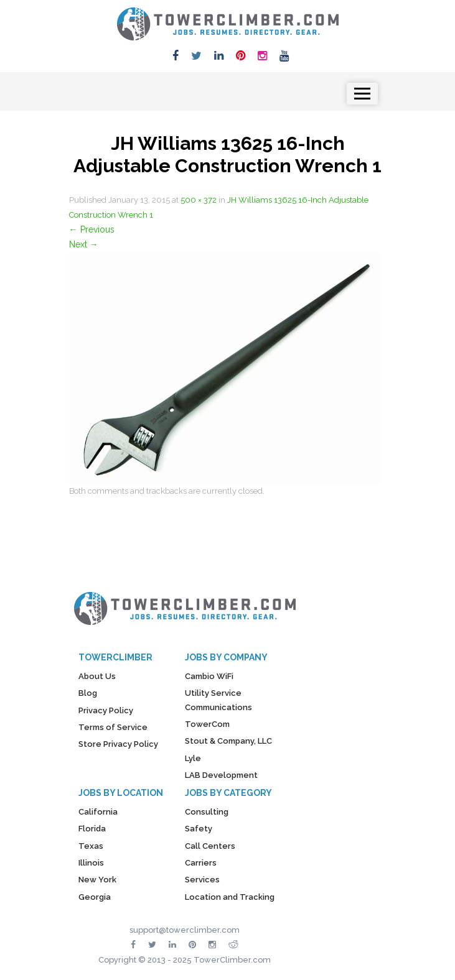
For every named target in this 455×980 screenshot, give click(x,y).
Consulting (207, 812)
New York (97, 880)
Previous (92, 229)
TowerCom (207, 724)
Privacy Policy (106, 710)
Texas (91, 846)
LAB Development (221, 775)
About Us (97, 676)
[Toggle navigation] (362, 94)
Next (84, 244)
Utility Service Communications (218, 700)
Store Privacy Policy (118, 744)
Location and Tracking (230, 897)
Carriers (201, 863)
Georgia (95, 897)
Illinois (91, 863)
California (98, 812)
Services (202, 880)
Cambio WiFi (209, 676)
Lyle (193, 758)
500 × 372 (199, 200)
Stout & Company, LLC (228, 741)
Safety (199, 829)
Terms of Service (113, 727)
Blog (88, 693)
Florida (92, 829)
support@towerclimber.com (185, 930)
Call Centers (210, 846)
